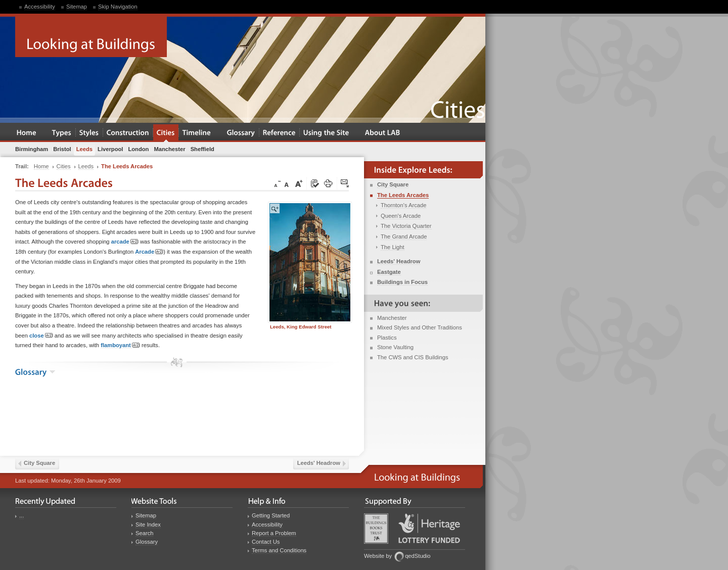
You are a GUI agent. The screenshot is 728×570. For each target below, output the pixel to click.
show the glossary (52, 372)
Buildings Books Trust (376, 529)
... (21, 515)
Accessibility (40, 7)
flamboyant (120, 345)
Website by (378, 556)
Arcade (149, 252)
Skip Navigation (118, 7)
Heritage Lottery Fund (429, 528)
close (41, 336)
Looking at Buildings (91, 37)
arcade (125, 242)
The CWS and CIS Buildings (413, 357)
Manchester (392, 318)
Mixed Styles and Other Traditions (420, 327)
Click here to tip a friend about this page (345, 184)
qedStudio (418, 556)
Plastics (387, 338)
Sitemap (77, 7)
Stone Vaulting (395, 347)
